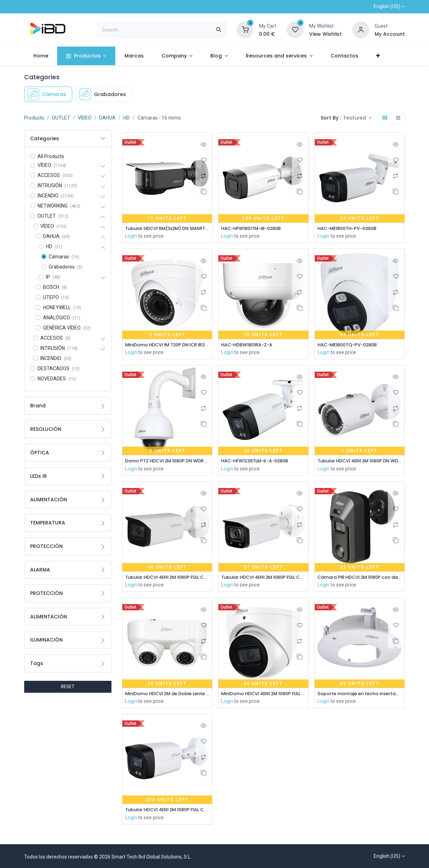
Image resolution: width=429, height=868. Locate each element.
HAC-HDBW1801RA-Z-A (250, 345)
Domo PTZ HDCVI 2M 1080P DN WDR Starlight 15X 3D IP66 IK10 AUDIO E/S (167, 462)
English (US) (387, 6)
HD (127, 118)
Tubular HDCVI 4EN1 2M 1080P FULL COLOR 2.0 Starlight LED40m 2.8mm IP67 (167, 813)
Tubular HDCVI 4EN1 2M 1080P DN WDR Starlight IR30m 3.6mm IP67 (360, 462)
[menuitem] (41, 56)
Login (131, 237)
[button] (358, 118)
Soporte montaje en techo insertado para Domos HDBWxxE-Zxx (360, 696)
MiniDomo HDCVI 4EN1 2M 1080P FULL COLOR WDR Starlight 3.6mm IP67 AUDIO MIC (263, 696)
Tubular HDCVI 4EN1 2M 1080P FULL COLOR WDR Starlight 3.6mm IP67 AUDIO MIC (167, 579)
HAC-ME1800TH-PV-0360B (350, 229)
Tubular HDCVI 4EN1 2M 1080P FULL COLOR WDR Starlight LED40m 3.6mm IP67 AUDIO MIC (263, 579)
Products (34, 118)
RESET (68, 686)
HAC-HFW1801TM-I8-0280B (255, 229)
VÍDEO (85, 118)
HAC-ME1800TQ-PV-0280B (351, 345)
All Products (51, 156)
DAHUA (107, 118)
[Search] (219, 30)
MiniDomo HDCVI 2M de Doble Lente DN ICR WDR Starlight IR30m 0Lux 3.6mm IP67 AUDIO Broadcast (167, 696)
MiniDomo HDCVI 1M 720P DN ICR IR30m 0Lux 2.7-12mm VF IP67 (167, 345)
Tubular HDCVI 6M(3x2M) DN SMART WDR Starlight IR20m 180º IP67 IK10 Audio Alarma (167, 229)
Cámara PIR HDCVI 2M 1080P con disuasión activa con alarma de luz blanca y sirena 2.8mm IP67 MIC (360, 579)
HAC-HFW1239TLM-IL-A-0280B (259, 462)
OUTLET (61, 118)
